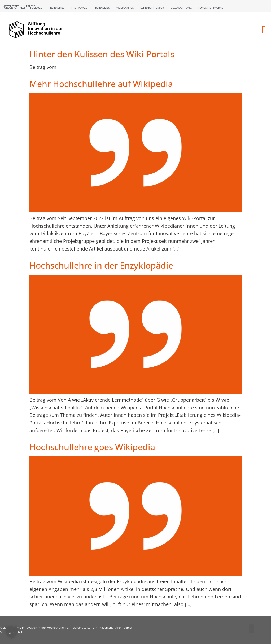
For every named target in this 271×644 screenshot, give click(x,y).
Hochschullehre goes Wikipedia (92, 447)
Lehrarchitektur (152, 8)
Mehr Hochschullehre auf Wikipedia (101, 84)
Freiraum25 (79, 8)
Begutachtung (181, 8)
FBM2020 (36, 8)
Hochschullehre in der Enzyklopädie (101, 265)
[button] (264, 30)
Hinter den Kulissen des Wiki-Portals (102, 54)
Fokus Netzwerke (211, 8)
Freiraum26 (102, 8)
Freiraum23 (57, 8)
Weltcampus (125, 8)
